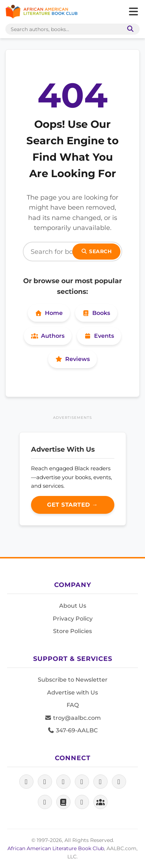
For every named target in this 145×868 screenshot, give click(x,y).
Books (96, 313)
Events (99, 336)
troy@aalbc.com (73, 718)
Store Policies (72, 631)
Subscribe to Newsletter (73, 680)
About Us (73, 606)
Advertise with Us (72, 693)
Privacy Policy (73, 619)
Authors (48, 336)
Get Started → (72, 505)
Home (49, 313)
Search (97, 251)
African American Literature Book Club (56, 848)
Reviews (72, 359)
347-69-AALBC (72, 730)
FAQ (73, 705)
